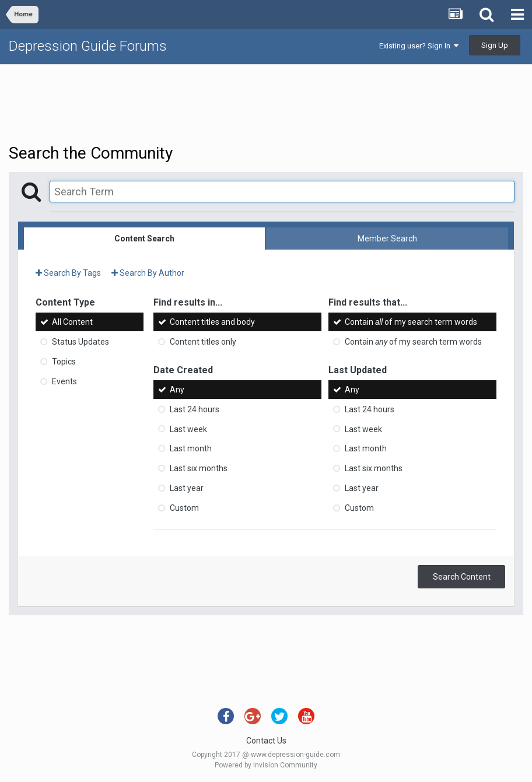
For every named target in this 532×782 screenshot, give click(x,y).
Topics (64, 362)
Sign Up (495, 45)
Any (177, 390)
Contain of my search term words (411, 322)
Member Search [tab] (387, 239)
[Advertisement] (266, 103)
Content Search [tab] (144, 239)
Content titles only (203, 342)
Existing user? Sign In (419, 46)
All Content (72, 322)
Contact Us (266, 741)
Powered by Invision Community (266, 765)
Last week (188, 429)
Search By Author (148, 273)
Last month (191, 448)
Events (64, 381)
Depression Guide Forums (88, 46)
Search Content (462, 577)
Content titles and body (212, 322)
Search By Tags (68, 273)
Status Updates (80, 342)
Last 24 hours (195, 409)
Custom (184, 508)
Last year (187, 488)
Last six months (199, 468)
